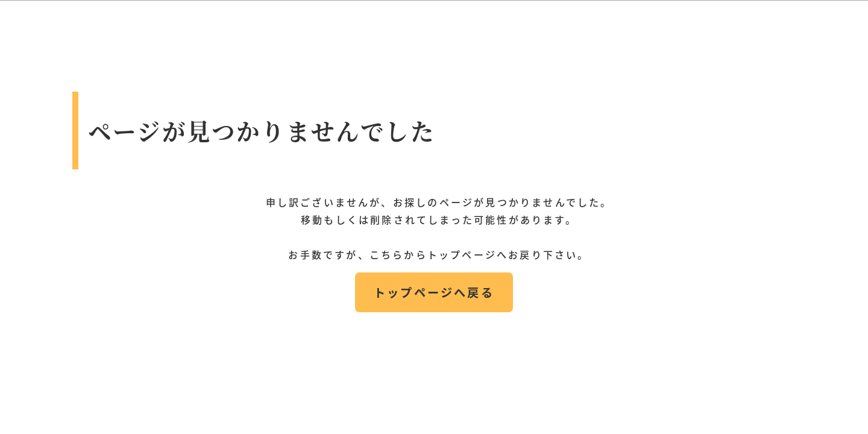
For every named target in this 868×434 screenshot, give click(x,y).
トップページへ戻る (434, 292)
